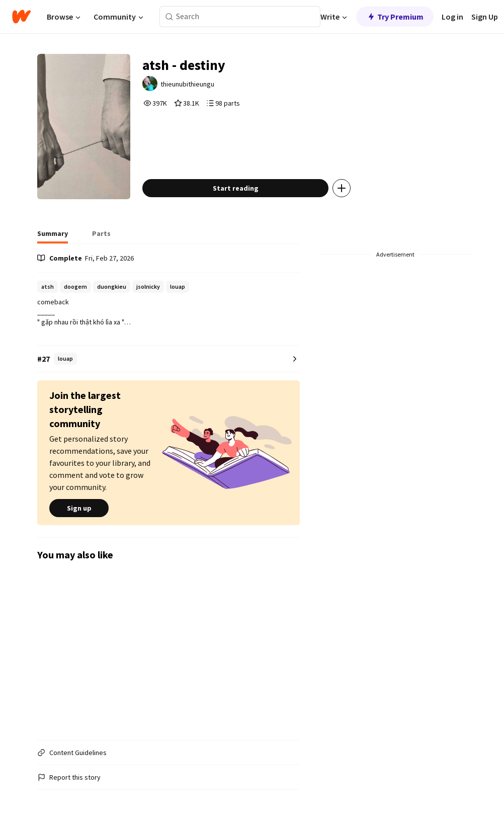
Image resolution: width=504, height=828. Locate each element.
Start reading (236, 188)
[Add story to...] (342, 188)
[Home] (21, 17)
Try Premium (395, 17)
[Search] (169, 17)
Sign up (79, 508)
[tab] (53, 236)
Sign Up (485, 17)
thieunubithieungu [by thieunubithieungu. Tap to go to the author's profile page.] (187, 84)
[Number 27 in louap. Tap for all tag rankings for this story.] (169, 359)
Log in (452, 17)
